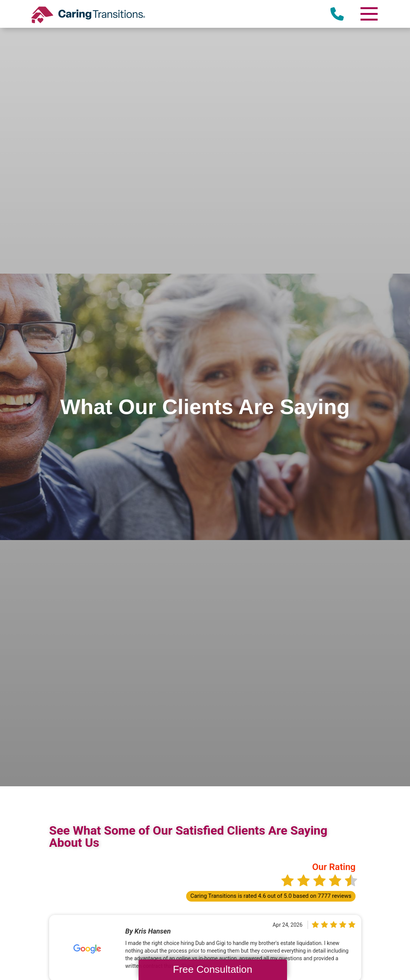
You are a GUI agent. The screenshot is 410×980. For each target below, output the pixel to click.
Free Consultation (212, 969)
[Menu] (369, 14)
